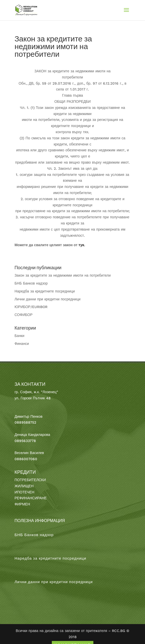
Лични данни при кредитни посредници (48, 299)
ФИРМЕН (22, 504)
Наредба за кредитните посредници (45, 291)
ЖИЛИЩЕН (24, 486)
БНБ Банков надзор (31, 283)
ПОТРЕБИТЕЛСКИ (30, 480)
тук (81, 245)
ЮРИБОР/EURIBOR (31, 307)
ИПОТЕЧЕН (24, 492)
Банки (19, 336)
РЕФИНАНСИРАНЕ (31, 498)
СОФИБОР (24, 315)
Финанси (22, 344)
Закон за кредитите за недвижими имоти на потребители (63, 275)
